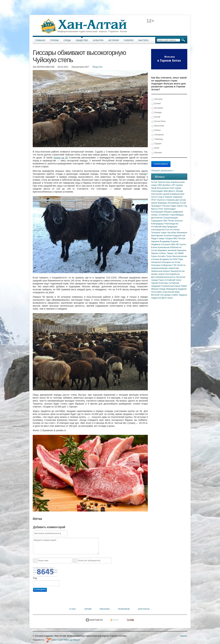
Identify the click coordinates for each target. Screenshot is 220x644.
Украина (155, 241)
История (114, 40)
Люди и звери (158, 238)
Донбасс (167, 185)
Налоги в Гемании (166, 200)
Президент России (161, 206)
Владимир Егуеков (169, 241)
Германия (178, 197)
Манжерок (182, 232)
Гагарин (169, 238)
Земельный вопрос (161, 271)
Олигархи (156, 265)
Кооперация (157, 212)
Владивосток (166, 259)
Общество (82, 40)
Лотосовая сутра (160, 292)
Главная (40, 40)
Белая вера (174, 292)
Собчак (163, 253)
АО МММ (179, 253)
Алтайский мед (159, 227)
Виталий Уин (158, 295)
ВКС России (179, 238)
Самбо (175, 295)
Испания (157, 108)
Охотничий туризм (160, 194)
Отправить (40, 590)
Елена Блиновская (161, 247)
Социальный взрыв (171, 286)
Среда (67, 40)
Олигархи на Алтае (171, 262)
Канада (157, 112)
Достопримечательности (164, 277)
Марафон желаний (167, 250)
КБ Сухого (181, 244)
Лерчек (155, 253)
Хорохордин (157, 191)
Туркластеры (164, 182)
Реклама (105, 609)
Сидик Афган (177, 206)
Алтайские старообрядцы (171, 215)
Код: (35, 578)
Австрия (157, 99)
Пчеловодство (171, 224)
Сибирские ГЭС (169, 265)
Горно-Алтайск (159, 256)
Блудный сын (179, 235)
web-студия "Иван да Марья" (63, 640)
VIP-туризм (177, 185)
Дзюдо (168, 295)
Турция (156, 144)
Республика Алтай (177, 203)
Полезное (124, 609)
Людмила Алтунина (161, 244)
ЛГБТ (154, 200)
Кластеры (164, 283)
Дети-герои (167, 298)
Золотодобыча (172, 274)
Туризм (54, 40)
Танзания (158, 135)
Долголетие (157, 218)
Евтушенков (163, 188)
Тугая (169, 256)
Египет (156, 104)
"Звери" (170, 253)
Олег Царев (175, 188)
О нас (73, 609)
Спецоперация (170, 218)
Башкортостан (178, 271)
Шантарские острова (162, 235)
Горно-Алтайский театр (170, 280)
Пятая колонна (175, 221)
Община (168, 212)
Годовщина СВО (159, 221)
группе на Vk (61, 158)
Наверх (184, 636)
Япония (157, 153)
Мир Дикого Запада (173, 191)
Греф (154, 188)
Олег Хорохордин (167, 209)
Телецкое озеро (159, 232)
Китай (156, 117)
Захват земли (158, 274)
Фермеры (163, 203)
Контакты (144, 609)
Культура (98, 40)
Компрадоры (158, 224)
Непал (156, 130)
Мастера (143, 40)
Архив (88, 609)
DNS (176, 259)
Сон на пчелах (173, 230)
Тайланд (157, 139)
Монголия (158, 126)
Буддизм (182, 289)
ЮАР (155, 148)
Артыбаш (172, 232)
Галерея (129, 40)
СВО (160, 185)
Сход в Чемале (165, 197)
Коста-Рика (159, 121)
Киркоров (182, 250)
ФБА (174, 244)
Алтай (154, 182)
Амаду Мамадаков (168, 289)
